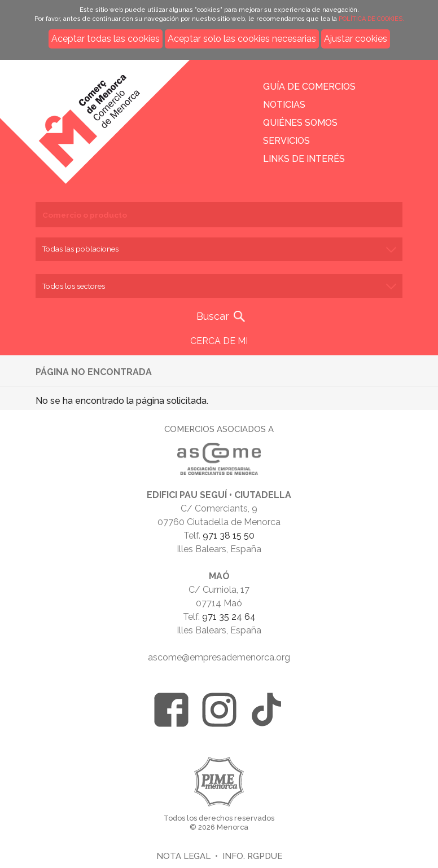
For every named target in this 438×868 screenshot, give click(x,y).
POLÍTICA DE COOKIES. (371, 19)
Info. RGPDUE (252, 856)
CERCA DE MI (219, 341)
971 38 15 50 (229, 536)
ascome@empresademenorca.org (219, 657)
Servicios (286, 141)
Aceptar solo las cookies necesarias (242, 39)
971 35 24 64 (229, 617)
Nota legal (183, 856)
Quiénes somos (300, 123)
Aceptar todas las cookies (106, 39)
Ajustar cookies (356, 39)
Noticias (284, 105)
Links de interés (304, 159)
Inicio (99, 114)
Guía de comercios (309, 87)
